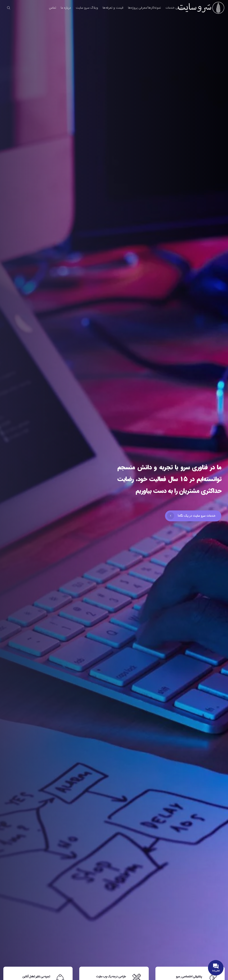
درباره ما (66, 8)
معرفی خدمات (175, 8)
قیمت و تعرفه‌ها (113, 8)
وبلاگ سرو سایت (87, 8)
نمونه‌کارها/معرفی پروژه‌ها (145, 8)
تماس (53, 8)
